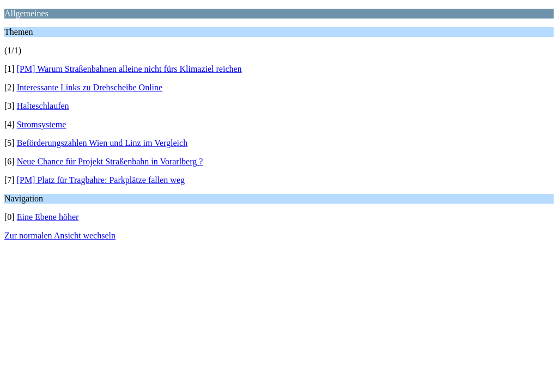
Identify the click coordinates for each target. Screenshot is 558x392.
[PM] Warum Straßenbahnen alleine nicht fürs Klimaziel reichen (129, 69)
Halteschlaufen (43, 106)
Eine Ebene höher (48, 217)
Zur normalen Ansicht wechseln (60, 235)
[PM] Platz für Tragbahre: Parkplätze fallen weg (101, 180)
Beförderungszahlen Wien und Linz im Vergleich (102, 143)
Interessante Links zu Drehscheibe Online (90, 87)
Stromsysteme (42, 124)
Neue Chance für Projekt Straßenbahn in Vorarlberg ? (110, 161)
